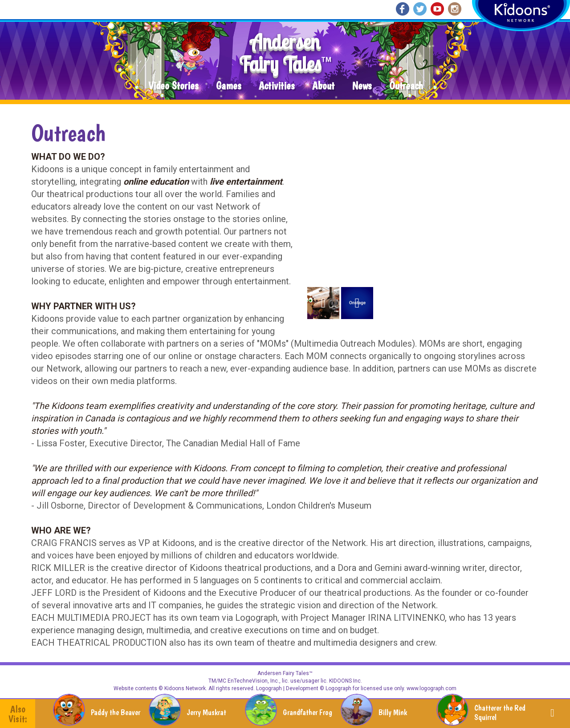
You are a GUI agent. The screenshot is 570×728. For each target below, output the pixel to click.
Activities (277, 86)
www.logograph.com (431, 688)
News (362, 86)
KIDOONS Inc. (346, 681)
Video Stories (173, 86)
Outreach (406, 86)
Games (228, 86)
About (323, 86)
